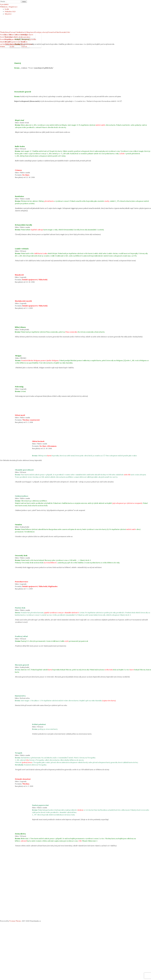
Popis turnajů (15, 39)
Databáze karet (27, 35)
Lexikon (24, 42)
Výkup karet (30, 32)
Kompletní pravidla (29, 39)
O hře (68, 32)
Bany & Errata (27, 44)
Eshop (7, 32)
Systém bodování (16, 44)
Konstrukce (26, 37)
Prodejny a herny (41, 32)
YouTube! (56, 32)
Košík (7, 9)
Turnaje (13, 32)
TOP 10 (24, 46)
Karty (24, 32)
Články (2, 32)
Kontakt (63, 32)
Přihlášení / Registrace (9, 7)
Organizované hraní (17, 42)
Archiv (12, 46)
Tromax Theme (15, 921)
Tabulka (19, 32)
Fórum (50, 32)
